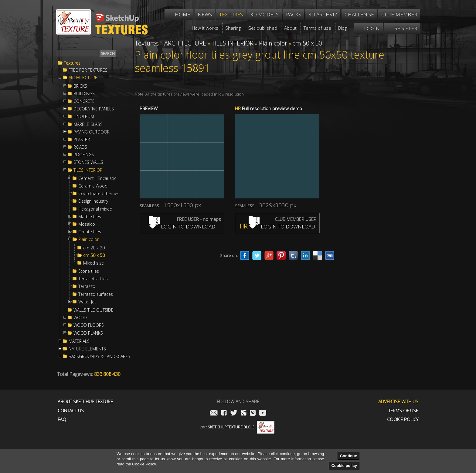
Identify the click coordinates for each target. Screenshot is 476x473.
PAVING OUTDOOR (92, 132)
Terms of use (403, 411)
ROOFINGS (84, 155)
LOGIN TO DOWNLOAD (182, 226)
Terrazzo (87, 286)
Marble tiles (90, 217)
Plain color (88, 239)
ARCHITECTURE (83, 78)
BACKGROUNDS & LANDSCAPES (99, 356)
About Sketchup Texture (85, 402)
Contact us (71, 411)
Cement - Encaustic (97, 178)
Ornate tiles (90, 232)
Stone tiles (89, 271)
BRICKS (80, 86)
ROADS (80, 147)
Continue (348, 456)
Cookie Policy (403, 419)
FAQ (62, 419)
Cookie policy (344, 466)
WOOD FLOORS (89, 325)
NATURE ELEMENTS (87, 349)
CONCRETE (84, 101)
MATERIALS (79, 341)
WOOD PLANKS (88, 333)
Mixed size (93, 263)
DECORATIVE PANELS (94, 109)
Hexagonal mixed (95, 209)
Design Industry (93, 201)
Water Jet (87, 302)
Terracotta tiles (93, 279)
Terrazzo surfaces (96, 294)
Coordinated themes (99, 194)
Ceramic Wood (93, 186)
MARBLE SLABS (88, 124)
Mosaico (87, 224)
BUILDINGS (84, 94)
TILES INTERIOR (88, 170)
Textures (72, 63)
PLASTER (82, 140)
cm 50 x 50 (94, 255)
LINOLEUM (84, 117)
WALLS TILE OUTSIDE (93, 310)
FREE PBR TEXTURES (88, 70)
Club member (399, 14)
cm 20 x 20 (94, 248)
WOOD (80, 318)
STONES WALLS (88, 162)
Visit (237, 427)
